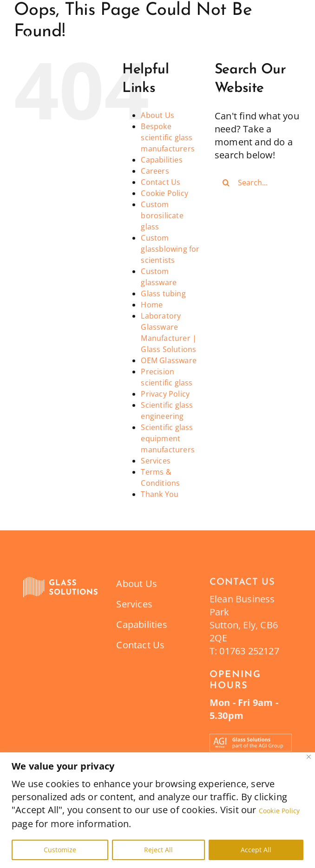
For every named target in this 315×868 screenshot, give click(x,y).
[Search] (226, 183)
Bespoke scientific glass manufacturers (168, 137)
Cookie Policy (279, 811)
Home (152, 305)
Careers (155, 171)
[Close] (309, 757)
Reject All (158, 850)
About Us (157, 115)
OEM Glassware (169, 360)
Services (156, 461)
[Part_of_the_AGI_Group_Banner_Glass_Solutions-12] (251, 738)
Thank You (160, 494)
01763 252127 (249, 651)
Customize (60, 850)
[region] (157, 810)
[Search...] (258, 183)
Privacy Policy (165, 394)
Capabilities (161, 160)
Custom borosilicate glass (162, 215)
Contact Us (161, 182)
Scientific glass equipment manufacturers (168, 438)
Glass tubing (163, 294)
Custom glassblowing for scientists (170, 249)
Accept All (256, 850)
